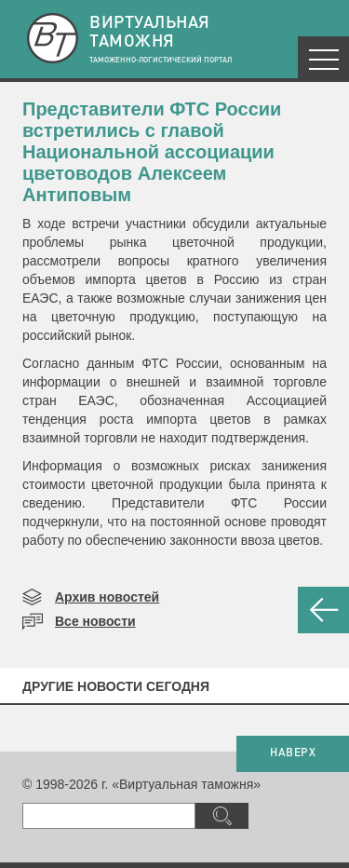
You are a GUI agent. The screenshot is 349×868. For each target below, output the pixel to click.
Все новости (95, 621)
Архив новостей (107, 597)
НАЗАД (323, 610)
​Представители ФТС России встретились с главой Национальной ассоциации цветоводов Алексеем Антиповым (152, 152)
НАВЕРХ (293, 753)
